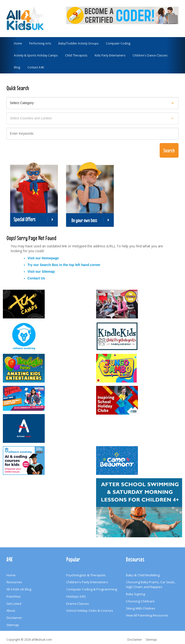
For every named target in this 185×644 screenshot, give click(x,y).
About (11, 611)
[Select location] (92, 118)
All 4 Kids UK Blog (19, 589)
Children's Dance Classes (150, 55)
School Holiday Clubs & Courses (90, 611)
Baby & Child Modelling (143, 575)
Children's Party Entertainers (87, 582)
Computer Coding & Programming (92, 589)
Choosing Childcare (140, 601)
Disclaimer (14, 618)
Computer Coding (118, 43)
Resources (14, 582)
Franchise (14, 596)
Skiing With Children (141, 608)
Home (18, 43)
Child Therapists (76, 55)
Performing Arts (40, 43)
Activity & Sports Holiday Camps (36, 55)
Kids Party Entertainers (110, 55)
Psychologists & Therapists (86, 575)
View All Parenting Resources (147, 615)
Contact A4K (36, 67)
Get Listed (14, 604)
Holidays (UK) (76, 596)
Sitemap (48, 272)
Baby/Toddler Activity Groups (79, 43)
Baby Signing (136, 594)
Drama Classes (78, 604)
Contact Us (36, 278)
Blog (17, 67)
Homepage (50, 258)
